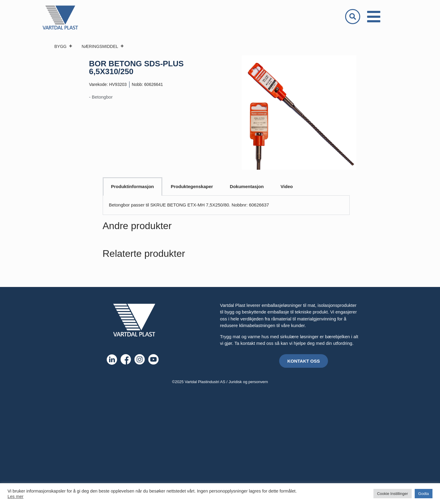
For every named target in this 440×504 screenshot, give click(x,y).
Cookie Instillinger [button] (393, 494)
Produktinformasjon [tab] (133, 186)
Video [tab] (287, 186)
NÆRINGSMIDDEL (103, 46)
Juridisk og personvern (248, 382)
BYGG (64, 46)
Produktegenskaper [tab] (192, 186)
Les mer (16, 496)
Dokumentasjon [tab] (247, 186)
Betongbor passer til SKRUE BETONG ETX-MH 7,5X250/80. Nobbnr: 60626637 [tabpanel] (189, 205)
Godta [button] (424, 494)
